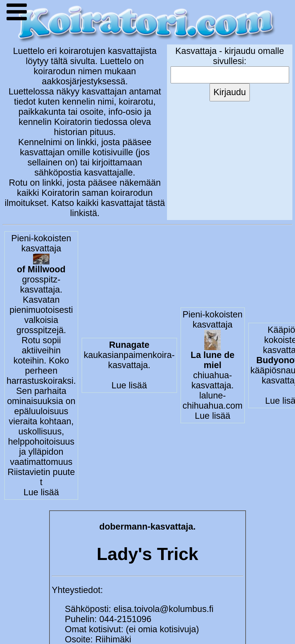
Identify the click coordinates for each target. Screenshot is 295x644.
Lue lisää (41, 492)
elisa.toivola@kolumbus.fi (164, 609)
